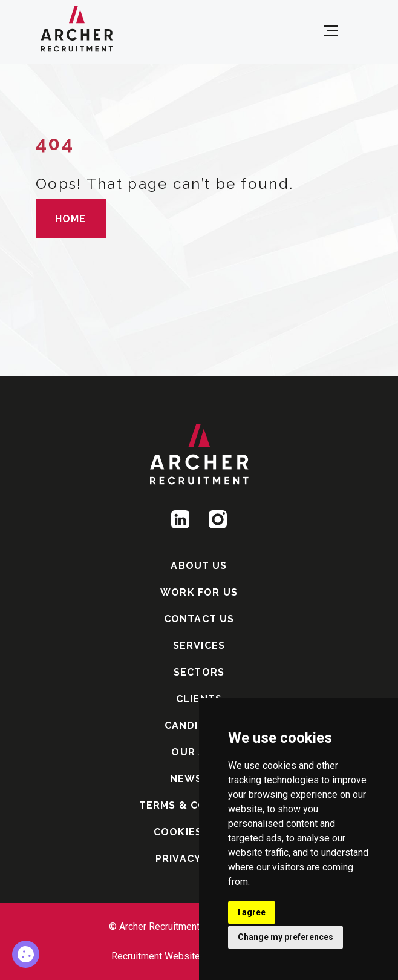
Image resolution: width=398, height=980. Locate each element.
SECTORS (199, 672)
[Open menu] (331, 31)
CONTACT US (199, 619)
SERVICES (199, 646)
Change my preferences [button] (285, 937)
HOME (71, 219)
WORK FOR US (199, 592)
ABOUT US (199, 566)
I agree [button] (252, 912)
